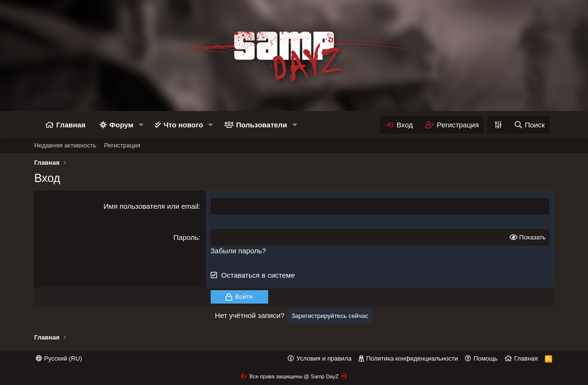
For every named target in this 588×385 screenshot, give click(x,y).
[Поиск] (529, 125)
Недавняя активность (65, 145)
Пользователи (261, 125)
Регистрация (122, 145)
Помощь (486, 358)
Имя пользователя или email (151, 206)
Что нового (183, 125)
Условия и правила (324, 358)
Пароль (186, 237)
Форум (121, 125)
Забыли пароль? (238, 251)
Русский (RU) (59, 358)
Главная (71, 125)
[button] (141, 125)
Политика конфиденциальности (412, 358)
